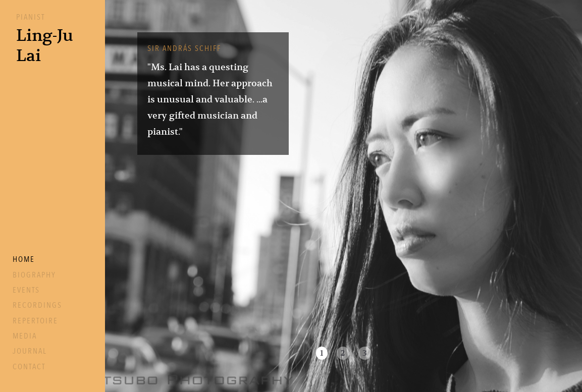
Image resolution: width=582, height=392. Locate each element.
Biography (34, 275)
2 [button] (343, 353)
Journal (30, 351)
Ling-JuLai (45, 45)
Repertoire (35, 321)
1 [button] (322, 353)
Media (25, 336)
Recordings (37, 305)
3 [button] (365, 353)
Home (24, 259)
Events (26, 290)
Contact (29, 367)
